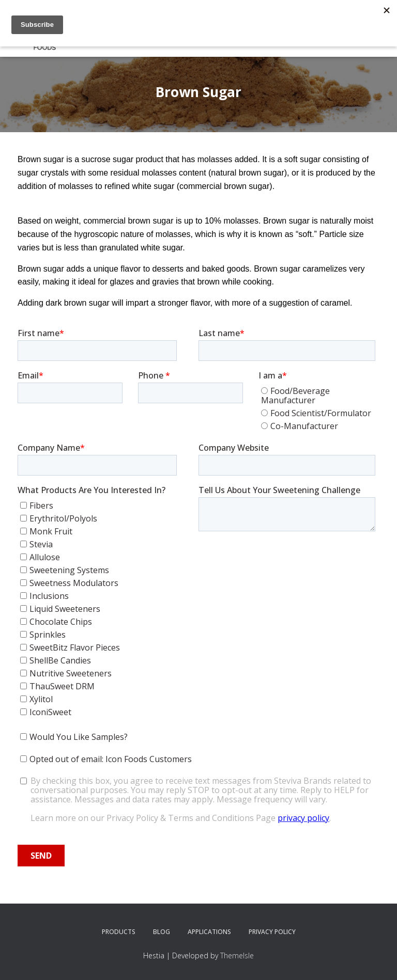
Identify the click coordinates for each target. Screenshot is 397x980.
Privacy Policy (272, 932)
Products (119, 932)
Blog (162, 932)
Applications (209, 932)
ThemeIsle (237, 955)
